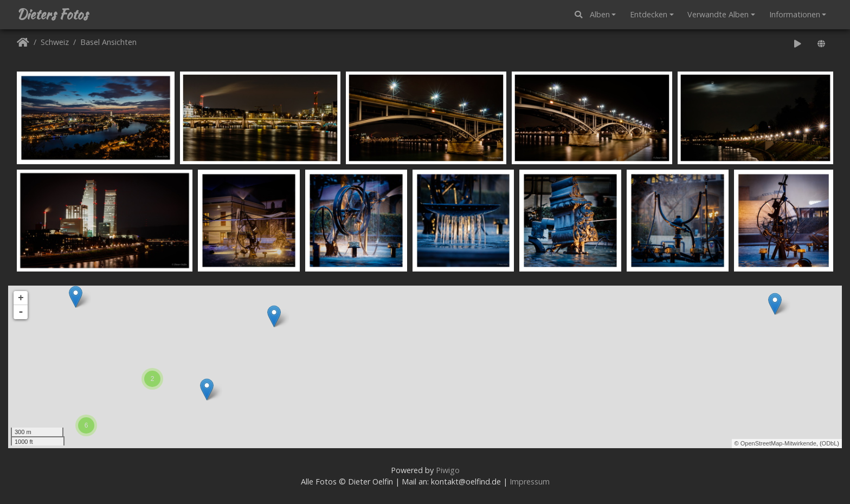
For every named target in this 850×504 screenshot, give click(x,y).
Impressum (530, 482)
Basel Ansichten (108, 43)
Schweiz (55, 43)
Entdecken (649, 14)
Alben (600, 14)
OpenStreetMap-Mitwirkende (778, 443)
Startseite (23, 44)
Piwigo (448, 470)
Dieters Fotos (52, 15)
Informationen (795, 14)
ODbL (830, 443)
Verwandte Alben (718, 14)
